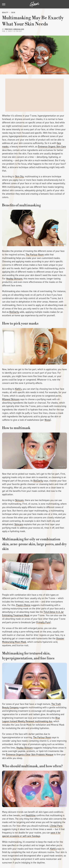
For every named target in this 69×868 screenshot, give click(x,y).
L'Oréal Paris (56, 826)
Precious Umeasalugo (14, 29)
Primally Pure (43, 622)
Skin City (19, 177)
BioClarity (14, 312)
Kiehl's (18, 389)
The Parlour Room (35, 255)
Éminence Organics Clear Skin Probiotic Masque (30, 755)
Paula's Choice (23, 605)
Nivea (47, 420)
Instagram (62, 467)
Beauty (5, 13)
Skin (13, 13)
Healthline (31, 815)
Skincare (19, 500)
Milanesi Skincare (11, 399)
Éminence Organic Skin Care (52, 147)
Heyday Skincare (14, 279)
